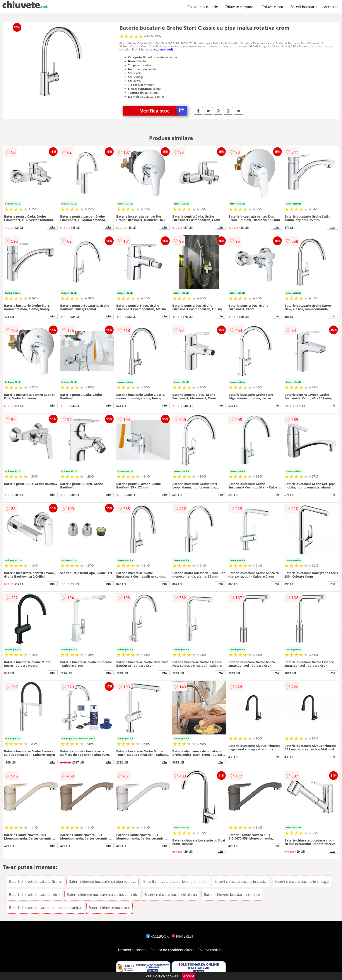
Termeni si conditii (133, 950)
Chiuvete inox (273, 7)
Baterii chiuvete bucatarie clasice (241, 881)
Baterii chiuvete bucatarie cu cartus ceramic (102, 895)
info (52, 227)
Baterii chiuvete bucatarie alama (171, 895)
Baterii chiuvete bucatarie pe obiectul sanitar (45, 908)
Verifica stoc (164, 111)
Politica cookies (210, 950)
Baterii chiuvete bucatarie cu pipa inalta (175, 881)
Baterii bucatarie (304, 7)
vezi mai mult (164, 49)
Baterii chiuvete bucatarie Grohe (35, 881)
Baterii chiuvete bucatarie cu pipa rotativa (103, 881)
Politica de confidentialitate (173, 950)
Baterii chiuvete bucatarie (109, 908)
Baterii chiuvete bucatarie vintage (302, 881)
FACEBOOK (157, 936)
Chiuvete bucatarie (203, 7)
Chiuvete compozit (240, 7)
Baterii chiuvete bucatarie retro (34, 895)
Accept (189, 976)
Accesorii (331, 7)
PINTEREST (183, 936)
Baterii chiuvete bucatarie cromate (232, 895)
